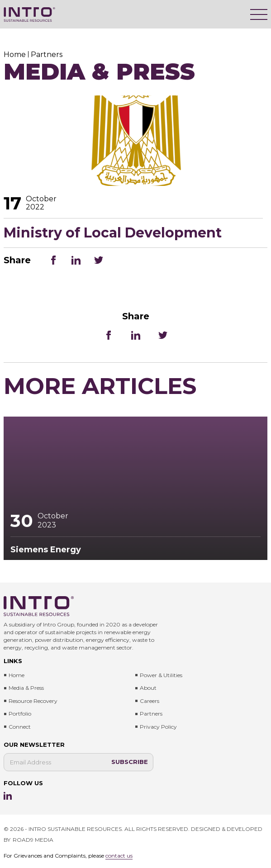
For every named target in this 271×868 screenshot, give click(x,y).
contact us (119, 856)
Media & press (26, 688)
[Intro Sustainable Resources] (29, 14)
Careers (150, 701)
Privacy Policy (158, 727)
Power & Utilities (161, 675)
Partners (151, 714)
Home (17, 675)
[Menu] (259, 14)
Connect (20, 727)
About (148, 688)
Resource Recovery (33, 701)
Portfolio (20, 714)
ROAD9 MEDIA (33, 840)
